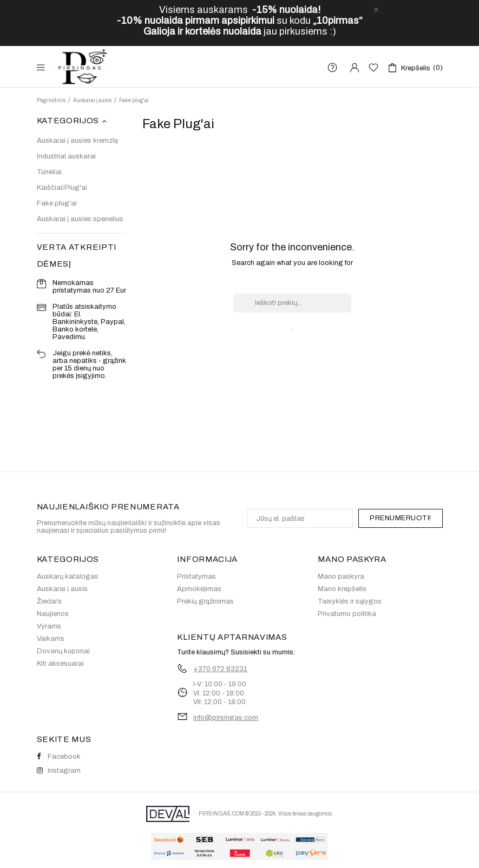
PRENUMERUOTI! (401, 518)
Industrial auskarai (66, 156)
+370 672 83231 (220, 669)
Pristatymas (196, 577)
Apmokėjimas (199, 589)
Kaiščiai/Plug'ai (62, 188)
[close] (376, 10)
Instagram (59, 771)
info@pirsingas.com (226, 718)
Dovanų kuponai (63, 651)
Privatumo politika (347, 614)
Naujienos (53, 614)
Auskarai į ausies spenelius (80, 219)
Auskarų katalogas (68, 577)
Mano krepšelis (342, 589)
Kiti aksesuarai (60, 664)
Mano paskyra (341, 577)
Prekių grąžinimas (205, 601)
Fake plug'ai (57, 203)
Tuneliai (49, 172)
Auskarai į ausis (62, 589)
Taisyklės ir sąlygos (350, 601)
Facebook (59, 757)
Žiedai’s (49, 601)
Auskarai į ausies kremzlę (77, 141)
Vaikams (51, 639)
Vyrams (49, 626)
